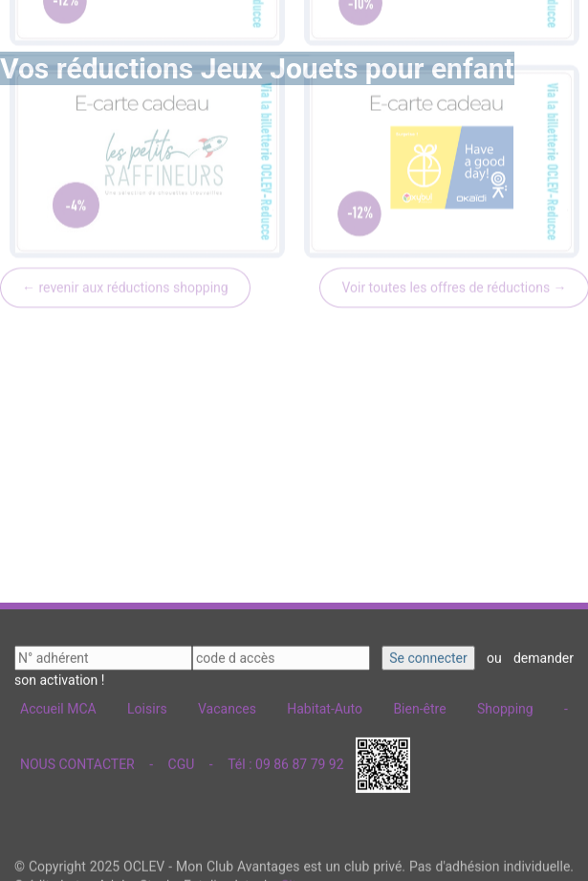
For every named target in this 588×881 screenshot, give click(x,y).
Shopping (505, 705)
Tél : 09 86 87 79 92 (285, 760)
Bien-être (419, 705)
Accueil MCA (58, 705)
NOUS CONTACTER (77, 760)
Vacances (227, 705)
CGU (182, 760)
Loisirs (147, 705)
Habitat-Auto (325, 705)
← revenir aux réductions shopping (125, 184)
